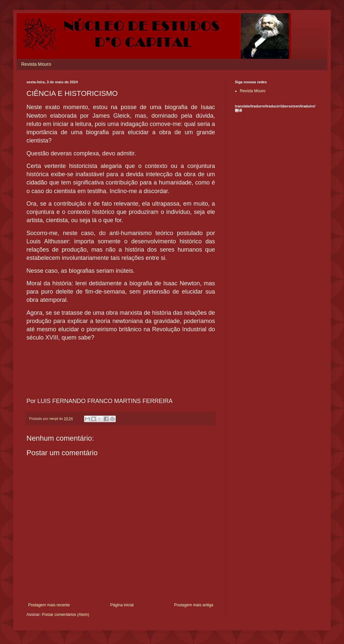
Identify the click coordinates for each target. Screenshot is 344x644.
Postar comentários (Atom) (66, 615)
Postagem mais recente (49, 605)
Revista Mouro (36, 64)
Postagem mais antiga (194, 605)
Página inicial (122, 605)
